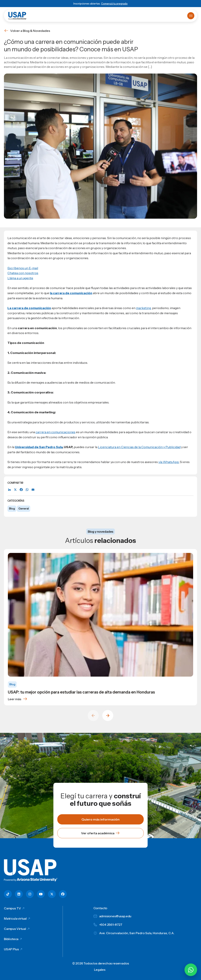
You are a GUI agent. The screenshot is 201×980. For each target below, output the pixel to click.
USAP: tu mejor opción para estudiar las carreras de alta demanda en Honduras (81, 692)
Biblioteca (11, 939)
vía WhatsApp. (169, 462)
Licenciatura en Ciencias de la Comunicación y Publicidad (139, 447)
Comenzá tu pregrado (114, 4)
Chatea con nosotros (23, 273)
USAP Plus (11, 949)
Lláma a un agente (20, 278)
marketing (143, 308)
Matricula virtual (15, 918)
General (24, 508)
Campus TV (12, 908)
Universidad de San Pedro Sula (39, 447)
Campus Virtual (15, 929)
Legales (100, 970)
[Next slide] (108, 716)
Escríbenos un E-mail (23, 268)
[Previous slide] (93, 716)
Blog (12, 508)
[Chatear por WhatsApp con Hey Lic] (191, 970)
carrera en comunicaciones (55, 432)
